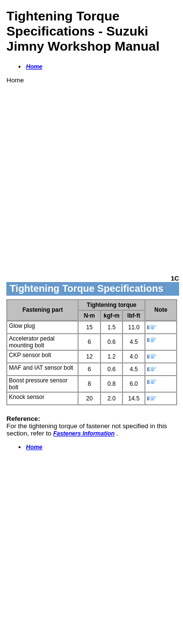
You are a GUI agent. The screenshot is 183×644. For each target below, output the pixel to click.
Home (34, 67)
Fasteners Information (84, 434)
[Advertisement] (91, 175)
